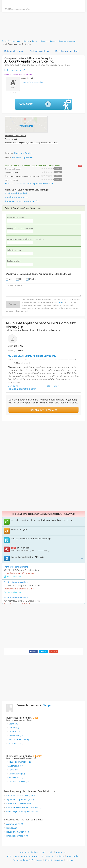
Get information (39, 52)
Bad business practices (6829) (20, 796)
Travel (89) (13, 770)
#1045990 (18, 346)
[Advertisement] (43, 27)
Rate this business (13, 577)
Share (33, 652)
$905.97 (20, 351)
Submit (13, 305)
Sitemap (70, 861)
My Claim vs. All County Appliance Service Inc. (32, 356)
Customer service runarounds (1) (23, 202)
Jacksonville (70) (16, 736)
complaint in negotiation (32, 82)
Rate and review (14, 52)
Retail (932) (12, 828)
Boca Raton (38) (16, 744)
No (21, 279)
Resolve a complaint (67, 52)
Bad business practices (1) (20, 198)
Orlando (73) (14, 732)
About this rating (28, 78)
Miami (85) (13, 724)
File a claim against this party (22, 389)
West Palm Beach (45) (19, 740)
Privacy (61, 857)
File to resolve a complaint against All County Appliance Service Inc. (31, 143)
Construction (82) (17, 774)
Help (51, 853)
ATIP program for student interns (23, 857)
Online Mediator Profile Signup (27, 861)
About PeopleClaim (29, 853)
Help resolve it (52, 386)
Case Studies (73, 857)
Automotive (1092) (15, 824)
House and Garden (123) (20, 762)
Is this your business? (15, 70)
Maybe (32, 279)
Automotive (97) (16, 766)
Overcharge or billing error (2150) (22, 812)
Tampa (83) (14, 728)
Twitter (43, 652)
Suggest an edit (11, 139)
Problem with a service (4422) (20, 804)
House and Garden (48, 42)
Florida (26, 42)
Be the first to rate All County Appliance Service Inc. (29, 184)
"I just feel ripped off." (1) (19, 194)
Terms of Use (48, 857)
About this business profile (16, 136)
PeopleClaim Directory (11, 42)
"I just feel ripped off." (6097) (20, 800)
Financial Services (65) (19, 782)
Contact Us (61, 853)
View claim (13, 386)
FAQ (43, 853)
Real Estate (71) (16, 778)
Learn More (44, 105)
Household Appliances (67, 42)
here (60, 303)
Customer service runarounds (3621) (24, 808)
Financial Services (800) (17, 836)
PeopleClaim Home (19, 5)
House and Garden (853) (18, 832)
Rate (44, 208)
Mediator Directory (54, 861)
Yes (10, 279)
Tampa (35, 42)
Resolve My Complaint (44, 410)
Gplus (54, 652)
